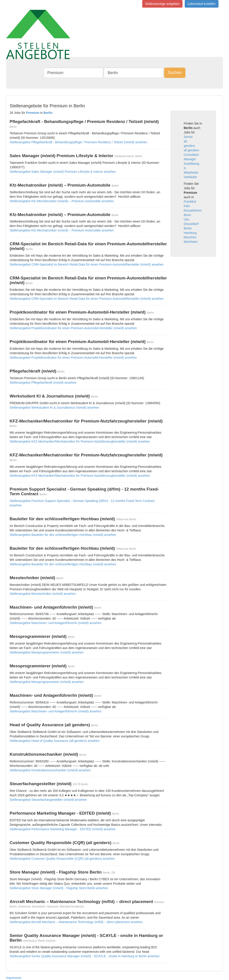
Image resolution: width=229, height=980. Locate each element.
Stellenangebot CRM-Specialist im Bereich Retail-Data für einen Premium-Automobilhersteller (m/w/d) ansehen (87, 264)
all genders (192, 150)
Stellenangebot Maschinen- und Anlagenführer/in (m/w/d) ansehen (56, 623)
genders (190, 146)
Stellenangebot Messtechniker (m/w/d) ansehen (43, 594)
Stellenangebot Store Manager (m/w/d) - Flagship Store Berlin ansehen (59, 888)
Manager (190, 159)
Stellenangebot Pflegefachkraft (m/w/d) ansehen (43, 383)
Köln (187, 206)
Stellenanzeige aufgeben (162, 4)
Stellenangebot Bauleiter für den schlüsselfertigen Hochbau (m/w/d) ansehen (63, 535)
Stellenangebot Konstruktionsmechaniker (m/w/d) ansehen (50, 770)
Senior (188, 137)
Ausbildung (192, 164)
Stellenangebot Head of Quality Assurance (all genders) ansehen (55, 741)
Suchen (175, 73)
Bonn (188, 215)
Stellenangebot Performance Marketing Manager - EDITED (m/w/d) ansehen (63, 829)
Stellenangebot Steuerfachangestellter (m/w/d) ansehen (48, 800)
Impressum (14, 978)
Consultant (191, 155)
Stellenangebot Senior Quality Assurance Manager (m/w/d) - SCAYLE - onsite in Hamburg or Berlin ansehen (85, 956)
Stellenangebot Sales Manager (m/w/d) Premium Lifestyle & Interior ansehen (63, 172)
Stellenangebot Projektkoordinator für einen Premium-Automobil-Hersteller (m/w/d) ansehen (73, 328)
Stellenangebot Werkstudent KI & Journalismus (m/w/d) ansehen (54, 408)
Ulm (187, 219)
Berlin (188, 228)
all (185, 141)
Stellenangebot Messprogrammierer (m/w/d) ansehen (47, 652)
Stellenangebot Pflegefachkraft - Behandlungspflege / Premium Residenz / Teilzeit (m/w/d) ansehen (78, 142)
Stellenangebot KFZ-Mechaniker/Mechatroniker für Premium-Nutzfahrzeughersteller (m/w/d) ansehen (80, 441)
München (190, 237)
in (185, 168)
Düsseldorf (191, 224)
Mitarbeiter (191, 173)
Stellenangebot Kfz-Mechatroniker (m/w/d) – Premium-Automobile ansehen (62, 201)
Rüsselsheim (193, 210)
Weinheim (191, 242)
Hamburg (190, 233)
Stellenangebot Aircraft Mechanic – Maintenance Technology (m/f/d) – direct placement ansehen (76, 922)
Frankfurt (190, 202)
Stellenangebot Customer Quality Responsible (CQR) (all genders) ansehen (62, 859)
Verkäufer (191, 177)
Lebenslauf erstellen (202, 4)
